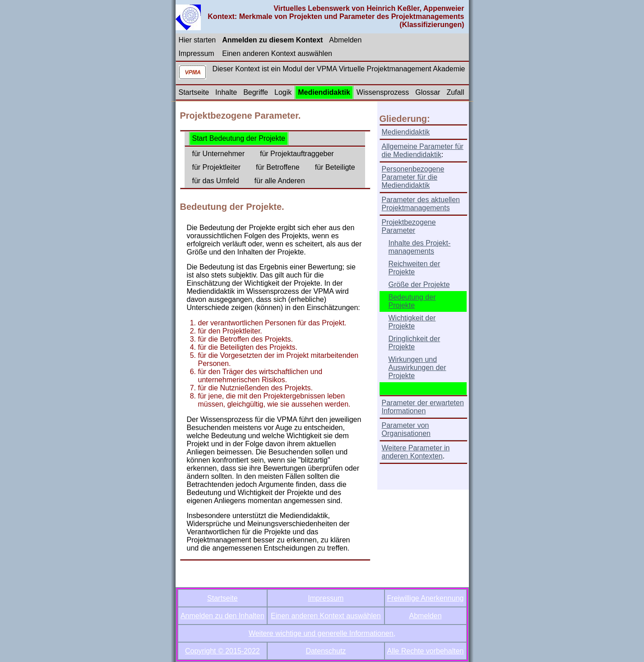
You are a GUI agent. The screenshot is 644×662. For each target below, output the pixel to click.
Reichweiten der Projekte (415, 268)
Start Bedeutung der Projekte (239, 138)
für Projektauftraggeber (297, 154)
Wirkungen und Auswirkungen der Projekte (417, 368)
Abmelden (345, 40)
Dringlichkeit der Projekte (415, 343)
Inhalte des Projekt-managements (420, 247)
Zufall (455, 92)
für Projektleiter (217, 167)
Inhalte (226, 92)
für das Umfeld (216, 181)
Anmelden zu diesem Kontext (272, 40)
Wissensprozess (383, 92)
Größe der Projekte (419, 285)
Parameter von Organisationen (406, 429)
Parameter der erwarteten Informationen (423, 407)
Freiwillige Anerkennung (426, 598)
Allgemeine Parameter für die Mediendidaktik (423, 150)
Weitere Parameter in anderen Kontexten (416, 452)
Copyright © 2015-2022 (222, 651)
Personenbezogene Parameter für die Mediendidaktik (413, 177)
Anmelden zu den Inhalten (222, 616)
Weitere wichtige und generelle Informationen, (322, 633)
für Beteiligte (335, 167)
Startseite (194, 92)
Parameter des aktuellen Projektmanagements (421, 204)
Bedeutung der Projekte (412, 301)
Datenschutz (326, 651)
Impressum (197, 53)
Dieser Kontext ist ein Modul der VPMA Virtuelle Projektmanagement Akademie (339, 69)
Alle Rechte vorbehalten (426, 651)
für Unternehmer (219, 154)
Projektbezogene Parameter (409, 226)
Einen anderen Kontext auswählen (277, 53)
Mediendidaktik (324, 92)
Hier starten (197, 40)
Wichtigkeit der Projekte (412, 322)
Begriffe (256, 92)
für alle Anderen (280, 181)
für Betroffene (278, 167)
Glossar (428, 92)
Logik (283, 92)
